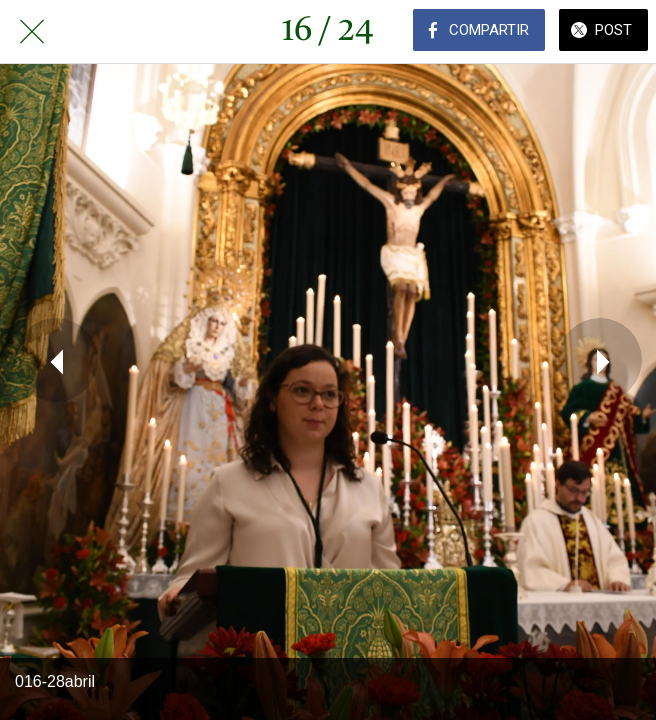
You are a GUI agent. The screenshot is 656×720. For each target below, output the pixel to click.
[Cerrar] (32, 32)
